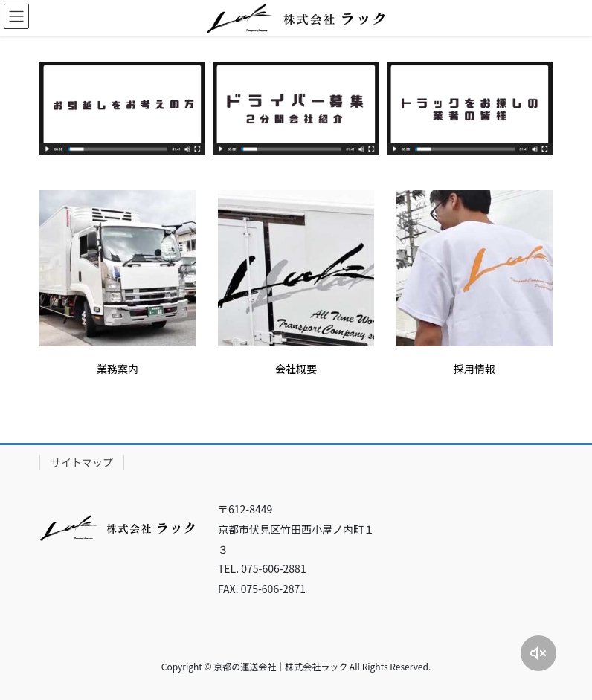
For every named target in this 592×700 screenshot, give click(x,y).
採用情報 (474, 369)
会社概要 (296, 369)
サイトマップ (82, 462)
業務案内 (118, 369)
